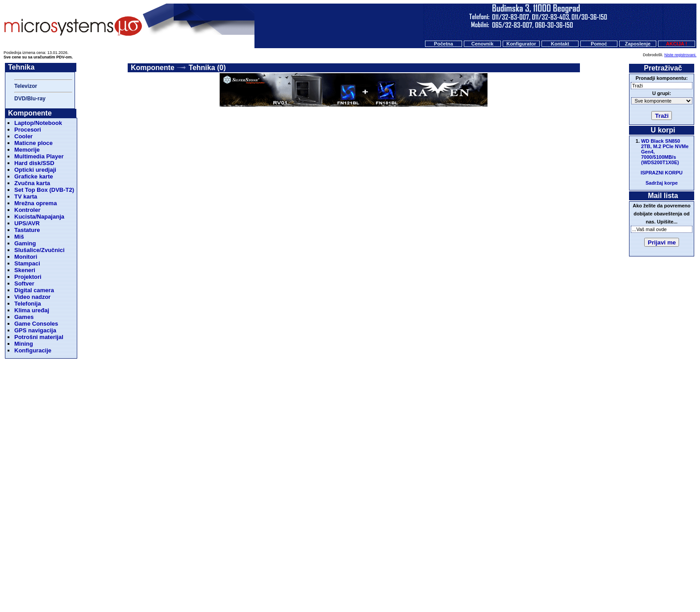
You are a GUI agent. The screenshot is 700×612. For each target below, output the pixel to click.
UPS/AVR (27, 223)
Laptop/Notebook (38, 123)
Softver (24, 283)
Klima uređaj (32, 310)
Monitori (26, 257)
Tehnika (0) (207, 68)
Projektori (28, 277)
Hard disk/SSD (34, 163)
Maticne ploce (33, 143)
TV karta (26, 196)
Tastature (27, 230)
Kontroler (27, 210)
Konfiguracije (33, 350)
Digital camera (34, 290)
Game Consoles (36, 324)
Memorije (27, 150)
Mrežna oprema (35, 203)
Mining (24, 344)
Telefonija (28, 304)
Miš (19, 237)
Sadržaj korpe (662, 183)
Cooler (23, 136)
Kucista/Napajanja (39, 217)
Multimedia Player (39, 156)
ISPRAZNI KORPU (662, 173)
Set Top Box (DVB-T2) (44, 190)
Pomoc (394, 567)
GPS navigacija (35, 330)
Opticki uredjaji (35, 170)
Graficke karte (34, 176)
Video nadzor (32, 297)
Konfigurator (521, 44)
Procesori (28, 130)
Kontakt (560, 44)
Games (24, 317)
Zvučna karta (32, 183)
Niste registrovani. (680, 55)
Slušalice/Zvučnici (40, 250)
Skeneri (25, 270)
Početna (444, 44)
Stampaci (27, 263)
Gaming (25, 243)
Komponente (153, 68)
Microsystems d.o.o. (358, 583)
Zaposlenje (638, 44)
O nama (420, 567)
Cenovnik (483, 44)
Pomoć (599, 44)
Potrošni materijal (39, 337)
